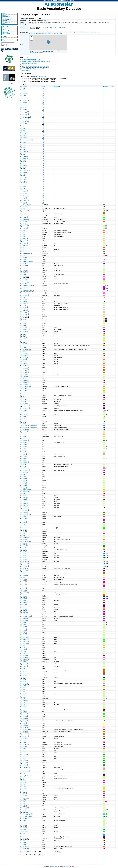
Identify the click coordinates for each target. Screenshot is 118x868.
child (25, 476)
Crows (68, 1)
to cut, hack (26, 117)
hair (24, 454)
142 (21, 712)
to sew (25, 714)
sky (24, 501)
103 (21, 380)
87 (21, 312)
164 (21, 175)
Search (4, 29)
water (25, 664)
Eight (25, 755)
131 (21, 152)
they (25, 448)
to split (25, 721)
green (25, 287)
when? (25, 226)
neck (25, 829)
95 (21, 568)
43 (21, 105)
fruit (24, 750)
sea (24, 520)
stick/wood (26, 639)
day (24, 645)
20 (21, 426)
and (24, 528)
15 (21, 680)
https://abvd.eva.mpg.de (50, 1)
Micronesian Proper (45, 33)
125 (21, 147)
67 (21, 714)
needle (25, 110)
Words (4, 28)
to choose (26, 357)
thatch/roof (26, 812)
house (25, 446)
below (25, 184)
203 (21, 377)
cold (25, 359)
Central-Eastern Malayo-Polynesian (55, 32)
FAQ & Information (8, 19)
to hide (25, 283)
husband (26, 332)
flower (25, 608)
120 (21, 340)
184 (21, 442)
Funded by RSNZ (9, 84)
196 (21, 193)
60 (21, 651)
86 (21, 368)
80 (21, 721)
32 (21, 103)
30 (21, 267)
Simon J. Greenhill (53, 866)
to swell (25, 312)
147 (21, 670)
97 (21, 128)
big (24, 474)
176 (21, 184)
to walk (25, 222)
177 (21, 234)
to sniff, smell (27, 100)
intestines (26, 701)
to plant (25, 366)
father (25, 651)
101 (21, 781)
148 (21, 161)
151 (21, 287)
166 (21, 330)
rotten (25, 308)
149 (21, 163)
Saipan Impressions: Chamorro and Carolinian (33, 69)
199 (21, 196)
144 (21, 430)
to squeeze (26, 350)
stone (25, 340)
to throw (26, 277)
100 (21, 131)
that (24, 230)
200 (21, 384)
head (25, 790)
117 (21, 750)
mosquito (26, 503)
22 (21, 518)
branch (25, 637)
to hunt (25, 112)
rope (25, 682)
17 (21, 800)
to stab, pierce (27, 729)
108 (21, 432)
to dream (26, 728)
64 (21, 107)
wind (25, 784)
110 (21, 142)
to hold (25, 121)
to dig (25, 401)
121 (21, 606)
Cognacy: (106, 87)
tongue (25, 103)
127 (21, 767)
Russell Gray (66, 866)
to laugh (26, 344)
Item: (44, 87)
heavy (25, 712)
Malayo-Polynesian (41, 32)
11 (21, 98)
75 (21, 541)
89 (21, 121)
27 (21, 319)
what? (25, 243)
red (24, 163)
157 (21, 512)
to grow (25, 368)
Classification (6, 32)
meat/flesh (26, 380)
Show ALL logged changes (39, 76)
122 (21, 664)
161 (21, 170)
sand (25, 606)
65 (21, 682)
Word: (25, 87)
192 (21, 528)
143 (21, 215)
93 (21, 616)
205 (21, 719)
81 (21, 468)
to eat (25, 213)
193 (21, 248)
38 (21, 508)
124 (21, 520)
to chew (25, 508)
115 (21, 756)
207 (21, 200)
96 (21, 126)
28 (21, 839)
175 (21, 182)
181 (21, 440)
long (25, 499)
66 (21, 386)
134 (21, 597)
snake (25, 138)
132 (21, 154)
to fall (25, 569)
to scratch (26, 404)
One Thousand (27, 261)
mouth (25, 267)
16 (21, 701)
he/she (25, 442)
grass (25, 352)
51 (21, 554)
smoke (25, 217)
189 (21, 238)
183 (21, 336)
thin (24, 544)
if (24, 248)
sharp (25, 468)
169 (21, 179)
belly (25, 742)
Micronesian (37, 33)
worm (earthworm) (28, 140)
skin (25, 412)
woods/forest (27, 767)
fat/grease (26, 133)
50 (21, 728)
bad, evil (26, 177)
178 (21, 230)
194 (21, 191)
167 (21, 323)
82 (21, 472)
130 (21, 392)
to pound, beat (27, 616)
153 (21, 474)
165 (21, 177)
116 (21, 608)
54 (21, 575)
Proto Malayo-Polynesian (48, 27)
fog (24, 154)
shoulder (26, 269)
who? (25, 239)
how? (25, 191)
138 (21, 158)
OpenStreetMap (33, 52)
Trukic (60, 33)
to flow (25, 327)
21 (21, 550)
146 (21, 209)
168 (21, 645)
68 (21, 110)
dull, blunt (26, 472)
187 (21, 448)
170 (21, 226)
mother (25, 444)
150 (21, 788)
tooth (25, 843)
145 (21, 217)
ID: (21, 87)
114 (21, 668)
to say (25, 107)
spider (25, 142)
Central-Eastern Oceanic (89, 32)
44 (21, 626)
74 (21, 495)
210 (21, 261)
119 (21, 612)
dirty (25, 96)
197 (21, 338)
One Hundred (27, 254)
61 (21, 446)
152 (21, 259)
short (25, 571)
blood (25, 706)
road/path (26, 265)
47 (21, 207)
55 (21, 490)
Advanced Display (7, 31)
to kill (25, 495)
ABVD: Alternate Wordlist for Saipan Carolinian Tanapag (36, 61)
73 (21, 584)
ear (24, 105)
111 (21, 145)
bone (25, 680)
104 (21, 133)
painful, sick (26, 537)
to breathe (26, 839)
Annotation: (57, 87)
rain (24, 833)
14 (21, 742)
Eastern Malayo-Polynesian (71, 32)
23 (21, 706)
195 (21, 257)
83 (21, 119)
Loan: (113, 87)
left (24, 89)
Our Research (6, 22)
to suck (25, 738)
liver (25, 800)
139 (21, 359)
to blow (25, 745)
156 (21, 544)
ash (24, 209)
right (25, 91)
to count (26, 193)
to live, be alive (27, 205)
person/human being (29, 285)
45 (21, 524)
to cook (25, 211)
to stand (26, 831)
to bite (25, 410)
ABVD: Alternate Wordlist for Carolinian (31, 60)
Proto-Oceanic (62, 27)
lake (25, 149)
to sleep (26, 224)
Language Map (6, 34)
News (4, 24)
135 (21, 156)
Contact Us (6, 21)
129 (21, 516)
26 (21, 454)
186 (21, 255)
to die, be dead (27, 541)
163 (21, 361)
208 (21, 203)
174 (21, 497)
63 (21, 450)
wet (24, 710)
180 (21, 702)
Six (24, 588)
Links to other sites (8, 18)
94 (21, 277)
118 (21, 352)
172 (21, 734)
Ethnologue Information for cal (29, 63)
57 (21, 332)
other (25, 186)
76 (21, 205)
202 (21, 588)
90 (21, 401)
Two (25, 630)
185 (21, 301)
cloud (25, 152)
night (25, 323)
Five (25, 479)
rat (24, 398)
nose (25, 319)
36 (21, 810)
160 (21, 537)
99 (21, 456)
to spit (25, 810)
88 (21, 350)
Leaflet (31, 51)
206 (21, 198)
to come (26, 93)
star (24, 392)
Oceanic (81, 32)
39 (21, 211)
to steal (25, 584)
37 (21, 213)
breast (25, 826)
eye (24, 524)
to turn (25, 684)
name (25, 450)
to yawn (25, 207)
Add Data (5, 37)
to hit (25, 732)
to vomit (26, 559)
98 (21, 653)
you (24, 255)
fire (24, 215)
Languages (6, 27)
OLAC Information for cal (28, 65)
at (24, 438)
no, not (25, 257)
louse (25, 432)
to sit (25, 554)
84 (21, 366)
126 (21, 149)
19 (21, 269)
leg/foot (25, 602)
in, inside (26, 497)
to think (25, 550)
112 (21, 307)
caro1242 (46, 20)
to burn (25, 430)
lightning (26, 156)
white (25, 161)
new (25, 361)
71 (21, 729)
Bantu (72, 1)
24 (21, 790)
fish (24, 145)
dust (25, 98)
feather (25, 456)
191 (21, 189)
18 (21, 826)
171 (21, 283)
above (25, 182)
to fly (25, 781)
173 (21, 438)
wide (25, 168)
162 (21, 172)
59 (21, 444)
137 (21, 744)
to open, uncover (28, 775)
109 (21, 503)
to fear (25, 518)
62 (21, 812)
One (25, 338)
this (24, 234)
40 (21, 818)
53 (21, 285)
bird (24, 128)
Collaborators (6, 17)
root (24, 756)
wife (25, 334)
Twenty (25, 201)
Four (25, 385)
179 (21, 263)
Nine (25, 719)
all (24, 189)
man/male (26, 575)
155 (21, 499)
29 (21, 100)
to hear (25, 626)
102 (21, 398)
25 (21, 829)
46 (21, 746)
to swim (25, 792)
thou (25, 336)
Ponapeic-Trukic (55, 33)
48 (21, 224)
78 (21, 117)
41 (21, 410)
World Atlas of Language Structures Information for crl (35, 67)
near (25, 263)
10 (21, 96)
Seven (25, 377)
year (25, 179)
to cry (25, 693)
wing (25, 131)
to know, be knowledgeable (30, 426)
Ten (24, 198)
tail (24, 135)
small (25, 259)
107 (21, 140)
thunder (25, 597)
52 (21, 831)
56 (21, 476)
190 (21, 186)
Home (4, 14)
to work (25, 119)
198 (21, 630)
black (25, 670)
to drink (25, 818)
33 (21, 344)
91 (21, 124)
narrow (25, 165)
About (4, 15)
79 (21, 639)
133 (21, 833)
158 (21, 165)
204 (21, 754)
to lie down (26, 771)
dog (24, 126)
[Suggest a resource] (27, 70)
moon (25, 516)
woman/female (27, 490)
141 (21, 710)
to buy (25, 124)
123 (21, 327)
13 (21, 655)
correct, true (27, 330)
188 (21, 243)
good (25, 175)
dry (24, 540)
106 (21, 138)
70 (21, 114)
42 (21, 738)
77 (21, 403)
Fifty (25, 203)
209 (21, 253)
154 (21, 571)
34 (21, 693)
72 (21, 732)
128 (21, 501)
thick (25, 513)
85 (21, 357)
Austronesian (61, 1)
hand (25, 434)
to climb (25, 734)
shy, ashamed (27, 170)
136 (21, 784)
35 (21, 559)
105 (21, 135)
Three (25, 196)
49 (21, 771)
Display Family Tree (8, 40)
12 (21, 412)
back (25, 656)
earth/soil (26, 612)
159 (21, 168)
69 (21, 112)
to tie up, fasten (27, 386)
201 (21, 478)
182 (21, 396)
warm (25, 159)
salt (24, 147)
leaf (24, 668)
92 (21, 775)
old (24, 173)
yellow (25, 788)
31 (21, 843)
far (24, 702)
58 (21, 334)
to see (25, 746)
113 (21, 637)
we (24, 301)
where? (25, 441)
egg (24, 653)
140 (21, 539)
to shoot (26, 114)
